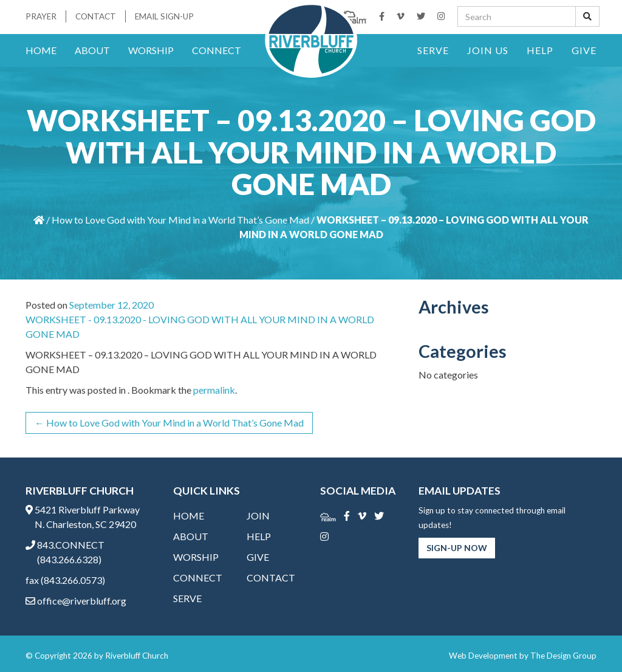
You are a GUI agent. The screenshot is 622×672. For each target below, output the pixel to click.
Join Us (488, 50)
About (92, 50)
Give (584, 50)
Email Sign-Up (164, 16)
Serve (433, 50)
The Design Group (563, 656)
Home (41, 50)
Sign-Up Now (457, 548)
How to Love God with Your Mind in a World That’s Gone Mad (180, 220)
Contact (96, 16)
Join (258, 516)
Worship (151, 50)
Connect (217, 50)
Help (540, 50)
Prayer (41, 16)
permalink (214, 390)
